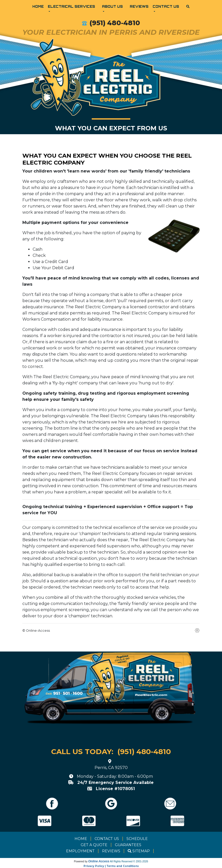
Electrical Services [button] (71, 6)
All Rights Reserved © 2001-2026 (129, 861)
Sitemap (141, 851)
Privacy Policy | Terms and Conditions (111, 866)
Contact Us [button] (166, 6)
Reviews (139, 6)
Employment (80, 851)
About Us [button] (112, 6)
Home (38, 6)
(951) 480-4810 (115, 23)
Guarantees (128, 845)
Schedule (137, 839)
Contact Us (107, 839)
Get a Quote (94, 845)
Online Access (99, 861)
